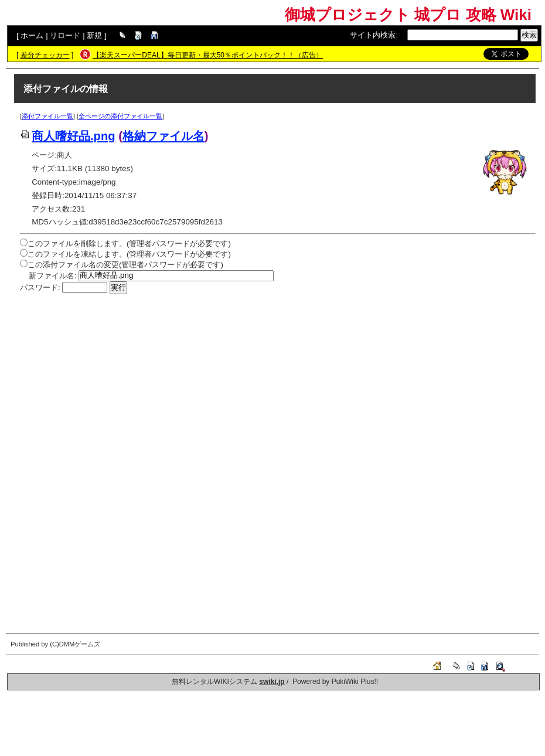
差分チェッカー (45, 55)
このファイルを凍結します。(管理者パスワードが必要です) (129, 254)
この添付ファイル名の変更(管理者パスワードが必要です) (125, 265)
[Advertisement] (278, 382)
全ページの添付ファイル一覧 (120, 116)
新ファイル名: (53, 275)
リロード (65, 35)
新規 (94, 35)
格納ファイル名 (163, 136)
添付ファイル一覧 (47, 116)
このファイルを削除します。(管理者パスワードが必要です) (129, 244)
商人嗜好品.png (68, 136)
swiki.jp (272, 682)
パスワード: (40, 287)
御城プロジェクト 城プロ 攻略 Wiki (408, 15)
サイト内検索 (373, 35)
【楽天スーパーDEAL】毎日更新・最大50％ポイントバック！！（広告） (208, 55)
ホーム (32, 35)
